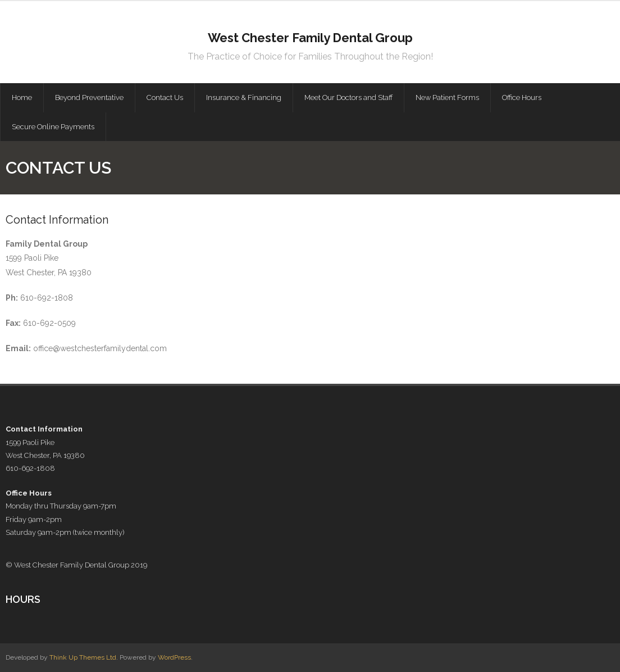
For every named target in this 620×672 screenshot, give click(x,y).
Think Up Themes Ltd (83, 657)
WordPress (174, 657)
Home (22, 97)
